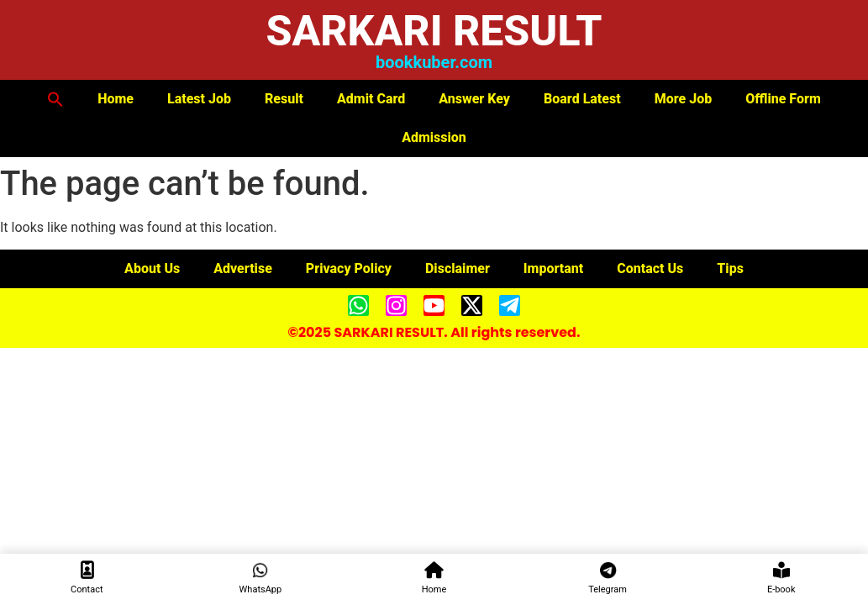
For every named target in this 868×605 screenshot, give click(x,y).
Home (116, 99)
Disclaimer (458, 268)
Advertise (243, 268)
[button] (55, 99)
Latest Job (199, 99)
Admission (434, 137)
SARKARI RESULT (434, 31)
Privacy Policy (349, 268)
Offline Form (783, 99)
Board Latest (582, 99)
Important (553, 268)
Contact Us (650, 268)
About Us (152, 268)
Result (284, 99)
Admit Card (371, 99)
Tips (730, 268)
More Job (684, 99)
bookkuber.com (434, 62)
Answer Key (474, 99)
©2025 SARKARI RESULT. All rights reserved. (434, 332)
